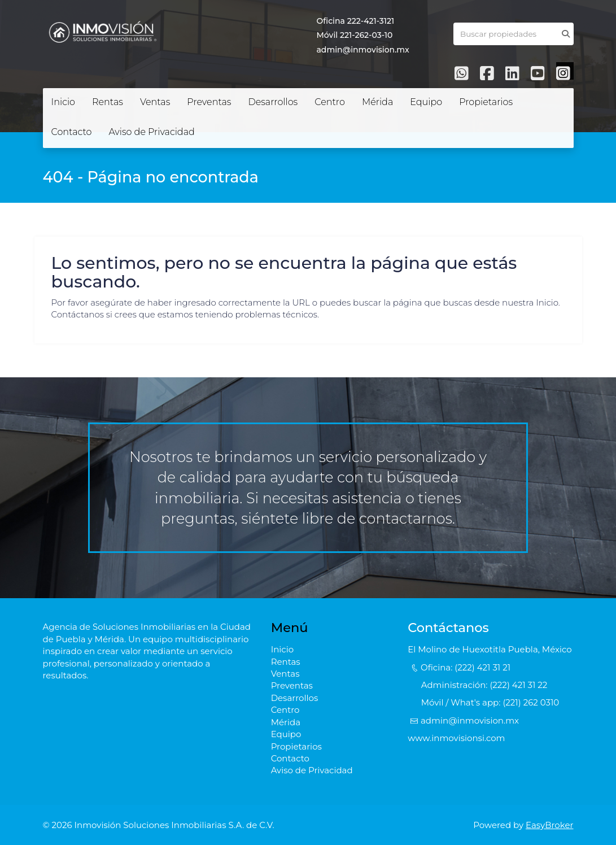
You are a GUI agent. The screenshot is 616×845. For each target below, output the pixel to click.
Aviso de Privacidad (151, 132)
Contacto (72, 132)
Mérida (377, 102)
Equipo (426, 102)
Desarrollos (273, 102)
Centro (330, 102)
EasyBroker (550, 825)
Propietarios (486, 102)
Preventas (209, 102)
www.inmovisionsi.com (456, 738)
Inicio (64, 102)
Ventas (155, 102)
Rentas (108, 102)
